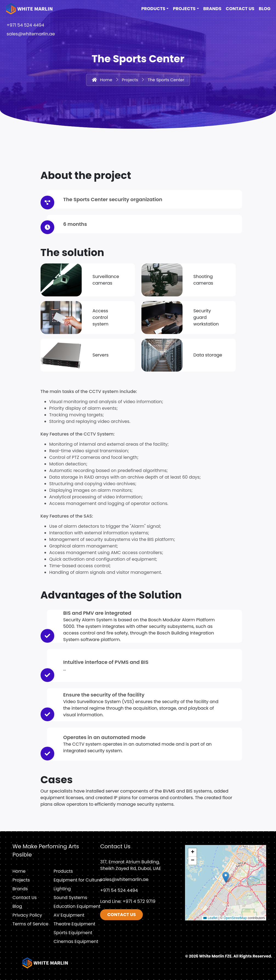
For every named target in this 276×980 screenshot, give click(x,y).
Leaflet (210, 918)
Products (153, 9)
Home (106, 80)
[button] (226, 877)
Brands (212, 9)
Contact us (121, 915)
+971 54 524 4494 (25, 25)
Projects (184, 9)
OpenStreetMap (235, 918)
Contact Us (240, 9)
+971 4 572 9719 (139, 901)
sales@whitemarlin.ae (31, 34)
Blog (265, 9)
